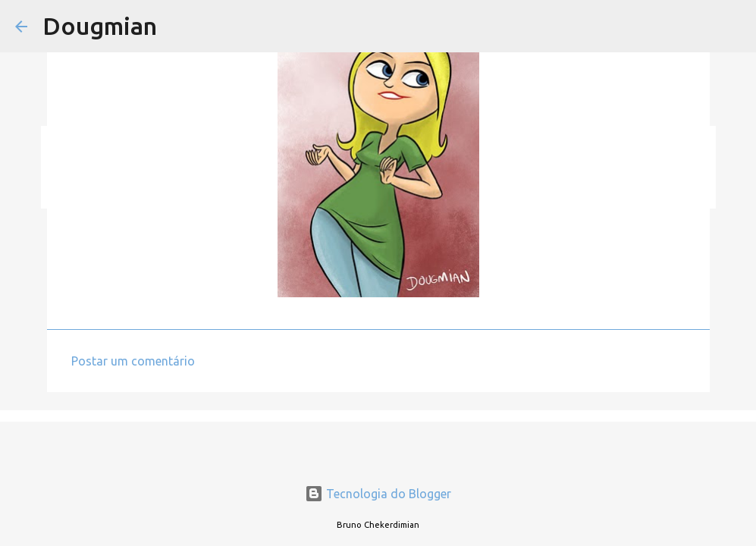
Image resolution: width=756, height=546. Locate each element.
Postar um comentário (133, 361)
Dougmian (100, 26)
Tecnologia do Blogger (378, 494)
